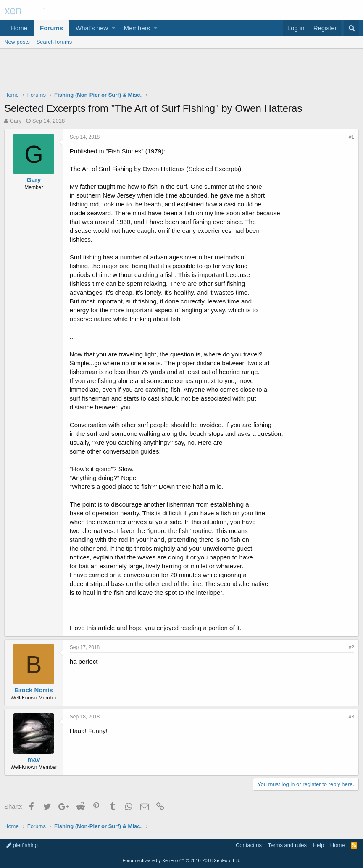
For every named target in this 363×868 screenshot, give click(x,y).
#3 (351, 717)
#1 (351, 137)
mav (34, 759)
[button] (114, 28)
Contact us (249, 845)
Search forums (54, 42)
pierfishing (22, 845)
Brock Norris (34, 690)
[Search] (351, 28)
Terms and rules (287, 845)
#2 (351, 647)
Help (319, 845)
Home (19, 28)
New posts (17, 42)
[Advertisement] (181, 72)
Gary (16, 121)
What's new (92, 28)
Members (137, 28)
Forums (51, 28)
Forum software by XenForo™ (182, 860)
